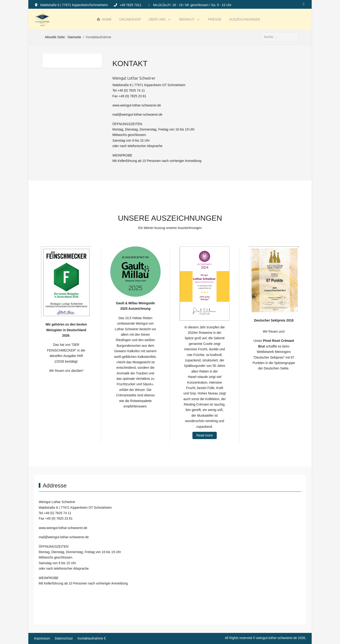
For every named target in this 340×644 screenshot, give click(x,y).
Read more (205, 435)
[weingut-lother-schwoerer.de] (42, 19)
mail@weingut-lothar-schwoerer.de (137, 115)
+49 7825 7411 (130, 5)
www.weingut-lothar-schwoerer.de (137, 105)
